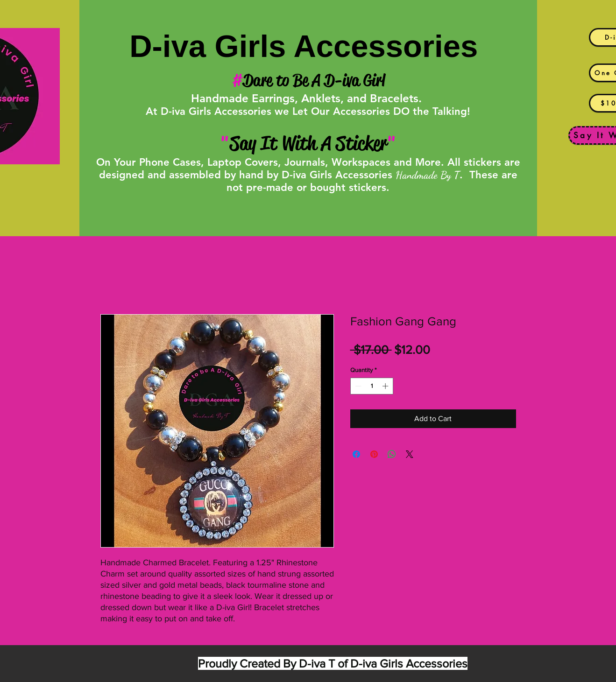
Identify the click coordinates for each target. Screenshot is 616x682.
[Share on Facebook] (356, 454)
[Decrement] (357, 386)
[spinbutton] (372, 386)
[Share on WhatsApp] (392, 454)
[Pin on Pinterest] (374, 454)
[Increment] (386, 386)
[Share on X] (410, 454)
